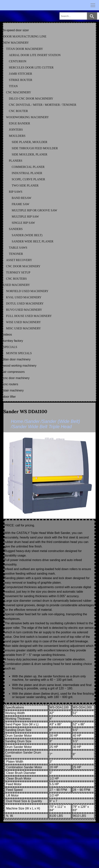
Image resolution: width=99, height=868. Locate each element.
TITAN (13, 86)
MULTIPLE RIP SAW (25, 217)
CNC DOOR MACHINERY (23, 266)
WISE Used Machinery (23, 322)
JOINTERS (16, 130)
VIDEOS (8, 335)
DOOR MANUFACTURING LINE (25, 36)
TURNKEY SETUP (18, 272)
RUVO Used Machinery (24, 310)
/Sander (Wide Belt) (60, 421)
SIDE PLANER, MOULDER (30, 142)
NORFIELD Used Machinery (27, 291)
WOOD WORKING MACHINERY (20, 366)
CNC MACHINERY (19, 92)
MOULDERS (17, 136)
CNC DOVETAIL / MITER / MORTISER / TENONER (43, 105)
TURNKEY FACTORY (13, 341)
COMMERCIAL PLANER (28, 167)
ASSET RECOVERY (19, 260)
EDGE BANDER (19, 123)
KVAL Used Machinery (24, 297)
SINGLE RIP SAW (23, 223)
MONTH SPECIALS (19, 353)
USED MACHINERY (17, 285)
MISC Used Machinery (23, 328)
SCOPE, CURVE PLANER (28, 179)
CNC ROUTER (18, 111)
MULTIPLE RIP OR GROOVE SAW (34, 210)
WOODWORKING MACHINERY (27, 117)
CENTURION (18, 61)
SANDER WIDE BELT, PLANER (33, 241)
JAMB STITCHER (20, 74)
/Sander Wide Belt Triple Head (41, 427)
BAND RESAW (21, 198)
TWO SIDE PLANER (25, 185)
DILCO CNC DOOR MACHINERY (31, 99)
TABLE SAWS (18, 248)
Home (17, 421)
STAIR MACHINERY (13, 390)
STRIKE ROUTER (21, 80)
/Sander (32, 421)
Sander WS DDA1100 (25, 412)
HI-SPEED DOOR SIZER (16, 30)
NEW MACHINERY (16, 43)
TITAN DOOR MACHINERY (25, 49)
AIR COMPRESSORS (14, 372)
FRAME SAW (20, 204)
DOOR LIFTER (10, 397)
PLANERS (16, 161)
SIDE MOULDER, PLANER (30, 154)
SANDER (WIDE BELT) (27, 235)
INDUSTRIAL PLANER (27, 173)
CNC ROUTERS (16, 279)
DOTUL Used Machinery (25, 303)
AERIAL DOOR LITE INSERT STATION (35, 55)
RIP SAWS (16, 192)
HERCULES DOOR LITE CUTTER (31, 67)
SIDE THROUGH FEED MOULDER (35, 148)
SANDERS (16, 229)
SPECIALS (10, 347)
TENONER (16, 254)
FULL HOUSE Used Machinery (29, 316)
